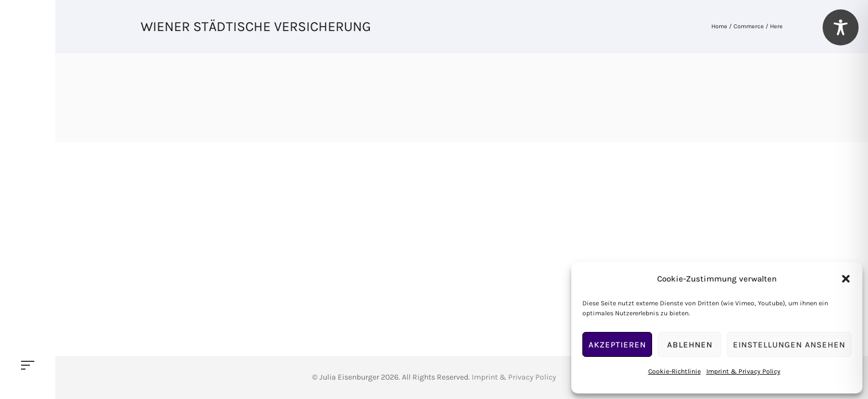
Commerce (749, 26)
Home (719, 26)
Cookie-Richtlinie (675, 371)
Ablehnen (690, 345)
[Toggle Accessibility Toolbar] (841, 27)
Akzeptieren (617, 345)
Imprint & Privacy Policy (743, 371)
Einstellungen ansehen (789, 345)
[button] (846, 279)
